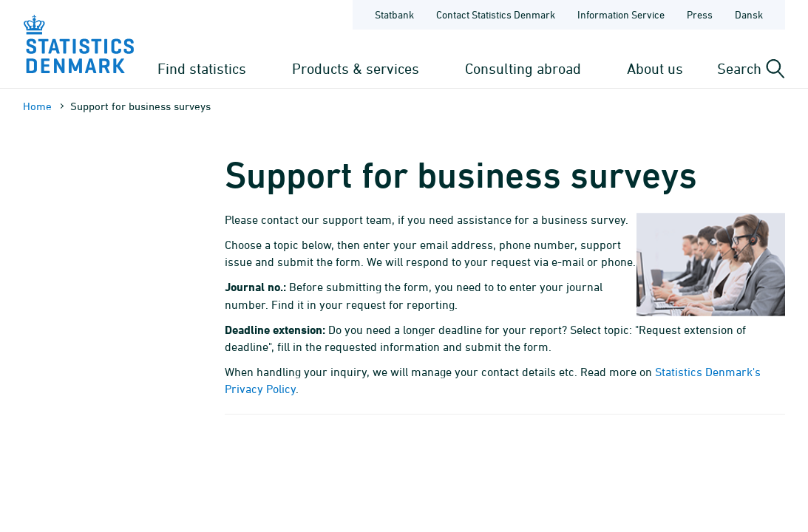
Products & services (356, 68)
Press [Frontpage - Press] (700, 14)
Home (37, 106)
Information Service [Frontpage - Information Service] (621, 14)
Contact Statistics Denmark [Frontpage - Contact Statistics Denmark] (496, 14)
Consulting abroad (523, 68)
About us (655, 68)
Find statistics (202, 68)
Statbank (394, 14)
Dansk (749, 14)
